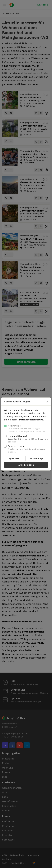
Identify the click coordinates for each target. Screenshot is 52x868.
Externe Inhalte (28, 449)
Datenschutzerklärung (31, 420)
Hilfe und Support (28, 439)
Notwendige (28, 429)
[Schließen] (47, 402)
